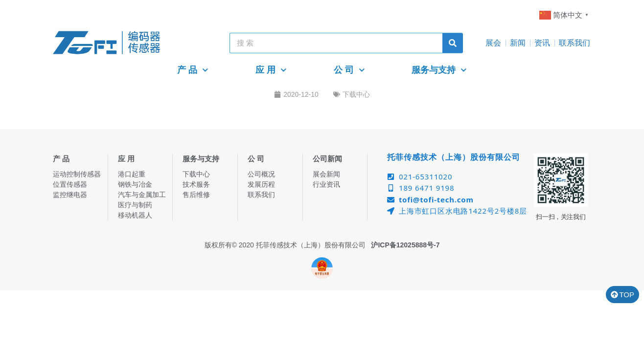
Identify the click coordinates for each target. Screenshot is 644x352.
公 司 (349, 70)
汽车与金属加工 (142, 195)
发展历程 (261, 184)
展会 (493, 43)
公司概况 (261, 174)
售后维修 (196, 195)
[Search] (453, 43)
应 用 (271, 70)
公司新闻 (327, 159)
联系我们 (575, 43)
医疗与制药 (135, 205)
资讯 (542, 43)
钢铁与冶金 (135, 184)
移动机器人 (135, 215)
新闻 (518, 43)
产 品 (193, 70)
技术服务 (196, 184)
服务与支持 (439, 70)
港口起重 (132, 174)
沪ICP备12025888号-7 (405, 245)
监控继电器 (70, 195)
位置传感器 (70, 184)
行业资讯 (326, 184)
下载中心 (356, 94)
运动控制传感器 (77, 174)
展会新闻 (326, 174)
